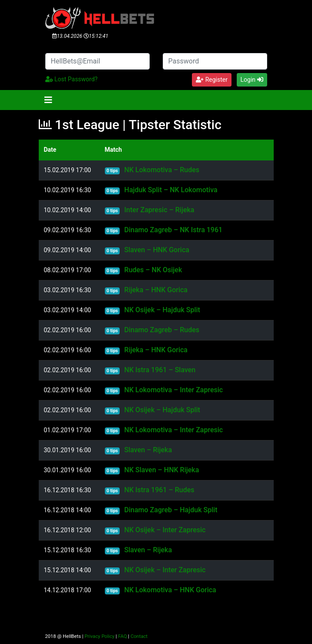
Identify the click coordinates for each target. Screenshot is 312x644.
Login (252, 80)
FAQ (122, 636)
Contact (139, 636)
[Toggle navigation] (48, 100)
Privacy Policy (99, 636)
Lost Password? (72, 79)
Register (212, 80)
